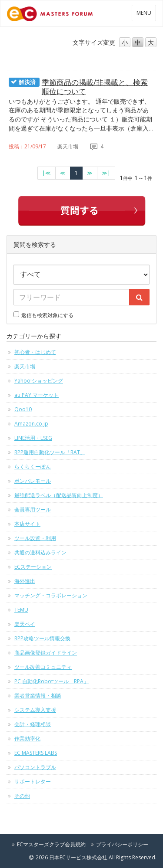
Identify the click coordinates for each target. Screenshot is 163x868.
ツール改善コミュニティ (43, 667)
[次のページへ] (90, 173)
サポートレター (33, 781)
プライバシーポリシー (122, 844)
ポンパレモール (33, 481)
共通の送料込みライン (40, 552)
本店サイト (27, 524)
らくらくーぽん (33, 467)
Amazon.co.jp (31, 424)
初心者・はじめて (35, 352)
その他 (22, 796)
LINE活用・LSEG (33, 438)
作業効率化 (27, 739)
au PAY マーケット (37, 395)
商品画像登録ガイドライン (46, 653)
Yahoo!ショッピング (39, 381)
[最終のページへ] (106, 173)
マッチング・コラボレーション (51, 595)
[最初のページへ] (47, 173)
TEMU (21, 610)
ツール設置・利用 (35, 538)
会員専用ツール (33, 509)
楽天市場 (25, 366)
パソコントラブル (35, 767)
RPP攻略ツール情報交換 (42, 638)
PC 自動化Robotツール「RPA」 (52, 681)
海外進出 (25, 581)
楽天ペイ (25, 624)
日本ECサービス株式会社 (78, 857)
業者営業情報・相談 (38, 696)
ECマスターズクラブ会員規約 (51, 844)
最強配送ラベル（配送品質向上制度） (59, 495)
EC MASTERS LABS (36, 753)
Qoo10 (23, 409)
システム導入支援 (35, 710)
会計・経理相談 (33, 724)
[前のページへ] (63, 173)
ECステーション (33, 567)
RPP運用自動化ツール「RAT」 (50, 452)
